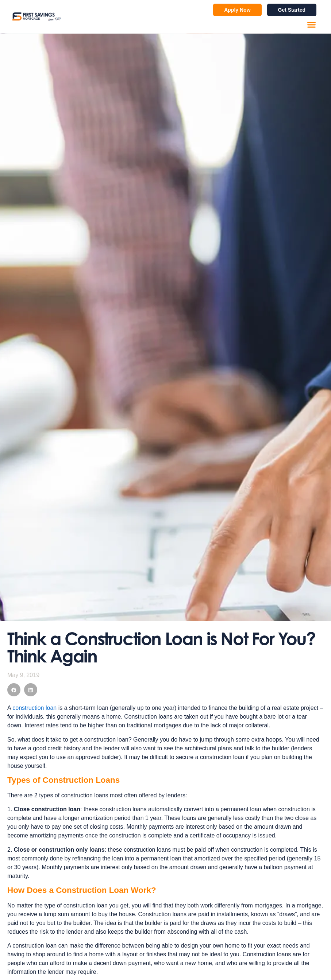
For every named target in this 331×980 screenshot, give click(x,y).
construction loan (34, 708)
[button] (312, 25)
